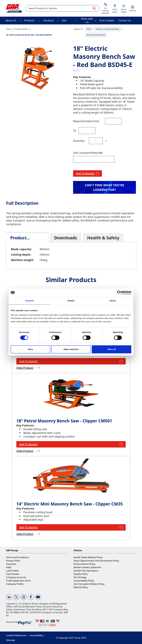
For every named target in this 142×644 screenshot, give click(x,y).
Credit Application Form (18, 581)
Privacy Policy (13, 561)
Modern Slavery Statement (88, 567)
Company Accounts (16, 577)
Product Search (21, 29)
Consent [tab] (29, 301)
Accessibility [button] (37, 635)
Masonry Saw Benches (96, 35)
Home (9, 29)
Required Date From (86, 121)
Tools (89, 29)
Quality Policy (81, 574)
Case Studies (13, 574)
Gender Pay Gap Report (86, 571)
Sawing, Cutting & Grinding (107, 29)
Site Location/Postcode (88, 153)
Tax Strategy (80, 577)
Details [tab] (71, 301)
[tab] (27, 238)
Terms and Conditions (17, 557)
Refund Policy (81, 587)
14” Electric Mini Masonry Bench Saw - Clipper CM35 (69, 504)
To (75, 131)
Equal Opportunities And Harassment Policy (96, 561)
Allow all (112, 349)
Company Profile (15, 584)
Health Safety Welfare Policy (88, 557)
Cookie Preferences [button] (16, 635)
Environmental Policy (85, 564)
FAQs (9, 567)
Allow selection (71, 349)
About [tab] (113, 301)
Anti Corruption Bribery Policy (89, 584)
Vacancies (11, 564)
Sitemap (10, 640)
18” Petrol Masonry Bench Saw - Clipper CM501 (64, 421)
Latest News (12, 571)
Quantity (79, 141)
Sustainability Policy (84, 581)
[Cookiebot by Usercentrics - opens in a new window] (119, 293)
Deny (30, 349)
